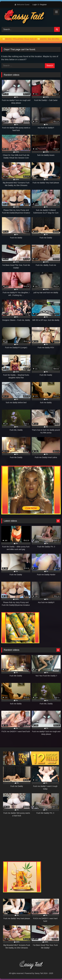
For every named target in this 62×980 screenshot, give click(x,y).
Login (35, 5)
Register (43, 5)
